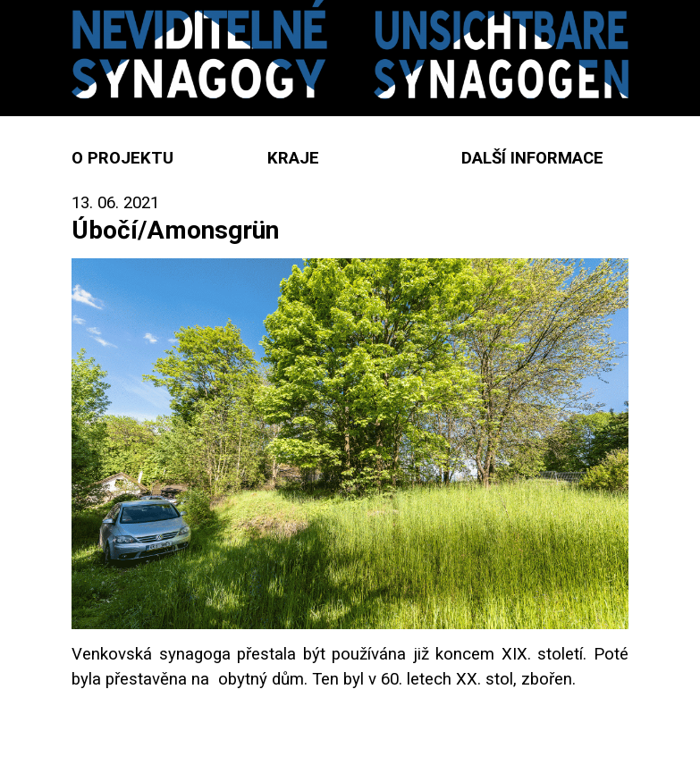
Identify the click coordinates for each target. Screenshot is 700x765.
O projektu (122, 158)
